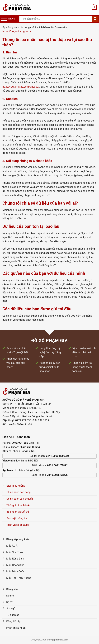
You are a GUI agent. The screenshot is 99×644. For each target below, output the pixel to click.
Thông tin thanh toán (18, 505)
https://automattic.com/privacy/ (21, 87)
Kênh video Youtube (18, 525)
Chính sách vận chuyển (20, 499)
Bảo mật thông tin (17, 518)
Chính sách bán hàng (19, 492)
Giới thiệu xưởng (16, 486)
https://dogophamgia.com (17, 31)
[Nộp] (95, 19)
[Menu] (8, 19)
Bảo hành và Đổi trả (18, 512)
